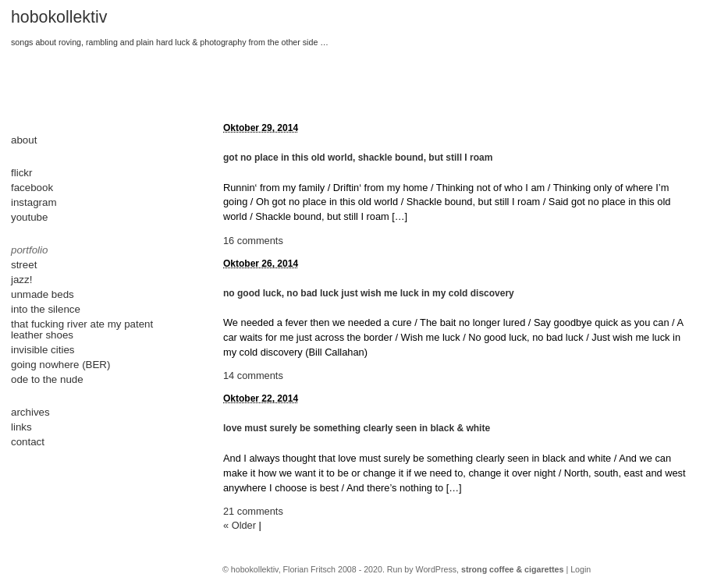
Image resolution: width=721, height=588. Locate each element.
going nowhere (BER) (60, 365)
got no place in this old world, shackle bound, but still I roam (358, 158)
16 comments (253, 241)
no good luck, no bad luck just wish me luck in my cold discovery (369, 293)
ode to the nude (47, 379)
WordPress (437, 569)
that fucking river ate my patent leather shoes (82, 329)
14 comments (253, 375)
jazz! (21, 280)
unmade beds (43, 294)
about (24, 140)
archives (30, 412)
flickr (21, 173)
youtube (29, 217)
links (21, 427)
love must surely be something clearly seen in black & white (357, 428)
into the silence (46, 309)
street (24, 265)
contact (28, 442)
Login (581, 569)
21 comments (253, 511)
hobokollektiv (59, 17)
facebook (32, 188)
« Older (240, 525)
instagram (34, 202)
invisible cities (43, 350)
